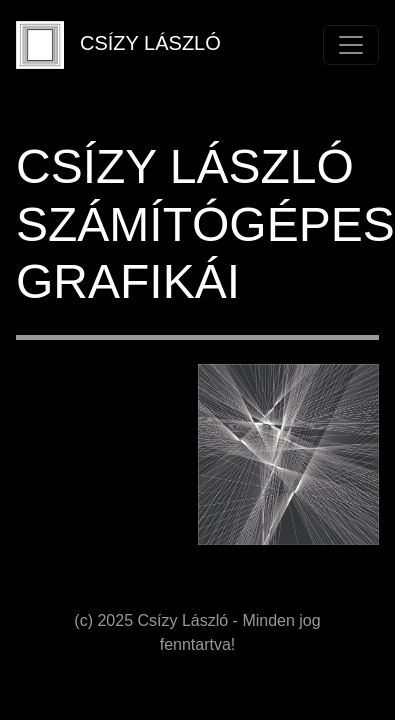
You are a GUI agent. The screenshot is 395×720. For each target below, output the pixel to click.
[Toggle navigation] (351, 45)
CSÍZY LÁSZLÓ (118, 45)
